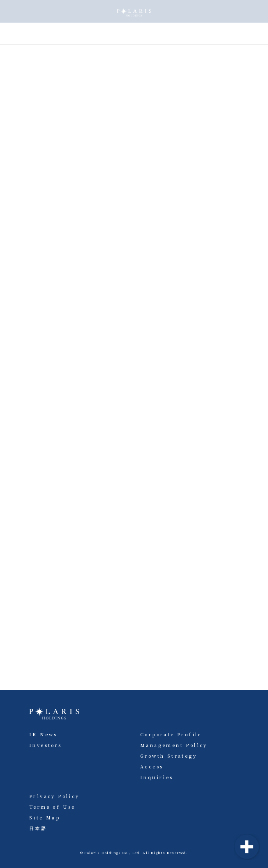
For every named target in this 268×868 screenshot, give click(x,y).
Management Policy (174, 745)
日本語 (38, 828)
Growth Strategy (169, 756)
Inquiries (157, 777)
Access (152, 766)
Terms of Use (52, 807)
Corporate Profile (171, 734)
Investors (46, 745)
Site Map (45, 817)
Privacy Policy (54, 796)
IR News (43, 734)
